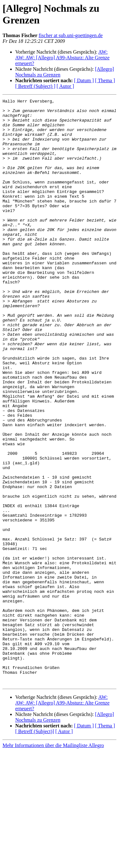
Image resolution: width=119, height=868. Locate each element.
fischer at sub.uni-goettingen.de (71, 35)
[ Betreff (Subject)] (35, 848)
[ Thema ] (105, 80)
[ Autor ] (65, 86)
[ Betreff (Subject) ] (35, 86)
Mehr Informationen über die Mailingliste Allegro (53, 862)
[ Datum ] (84, 80)
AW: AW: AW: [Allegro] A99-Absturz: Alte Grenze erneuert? (62, 58)
